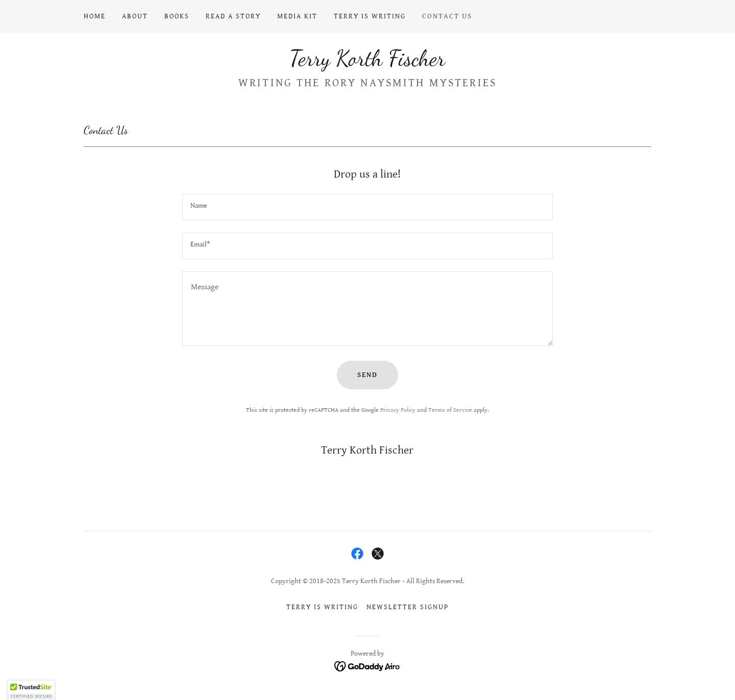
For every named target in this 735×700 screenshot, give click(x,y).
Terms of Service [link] (450, 410)
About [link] (135, 16)
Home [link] (95, 16)
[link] (367, 63)
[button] (31, 690)
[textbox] (367, 207)
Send (367, 375)
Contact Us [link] (447, 16)
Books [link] (177, 16)
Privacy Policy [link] (398, 410)
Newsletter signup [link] (408, 607)
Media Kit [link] (297, 16)
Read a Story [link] (233, 16)
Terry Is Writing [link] (370, 16)
